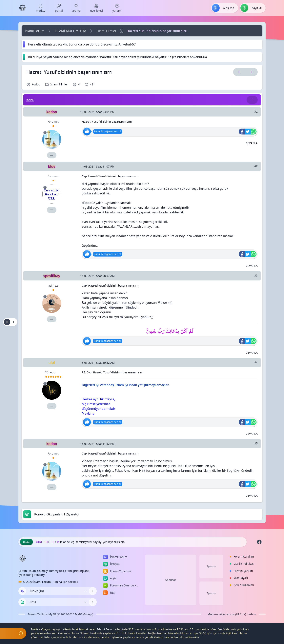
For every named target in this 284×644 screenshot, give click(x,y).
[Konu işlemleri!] (10, 322)
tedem (252, 614)
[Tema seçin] (22, 602)
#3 (256, 276)
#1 (256, 112)
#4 (256, 363)
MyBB (52, 614)
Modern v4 (215, 614)
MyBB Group (83, 614)
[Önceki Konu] (239, 72)
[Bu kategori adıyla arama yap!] (252, 100)
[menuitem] (41, 8)
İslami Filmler (106, 31)
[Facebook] (259, 542)
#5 (256, 444)
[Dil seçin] (22, 591)
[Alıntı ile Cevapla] (252, 143)
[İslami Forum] (22, 8)
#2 (256, 166)
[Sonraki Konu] (251, 72)
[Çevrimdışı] (45, 133)
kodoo (36, 84)
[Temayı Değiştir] (58, 602)
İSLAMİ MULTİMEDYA (70, 31)
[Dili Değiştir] (58, 591)
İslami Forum (35, 31)
